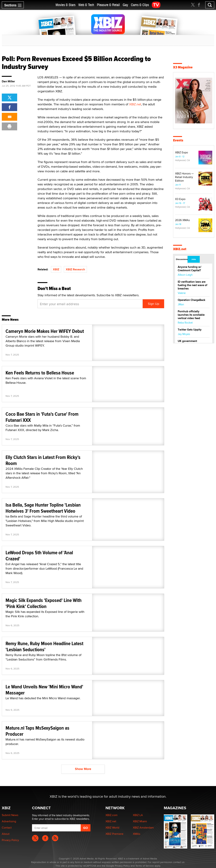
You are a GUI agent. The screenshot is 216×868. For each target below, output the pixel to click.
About (6, 834)
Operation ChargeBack (192, 300)
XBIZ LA (138, 815)
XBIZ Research (75, 269)
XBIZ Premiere (114, 834)
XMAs (137, 834)
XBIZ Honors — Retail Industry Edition (184, 177)
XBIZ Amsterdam (143, 828)
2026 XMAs (182, 220)
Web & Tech (86, 5)
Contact (7, 828)
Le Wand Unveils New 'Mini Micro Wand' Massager (44, 690)
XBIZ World (112, 828)
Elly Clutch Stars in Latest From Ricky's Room (43, 460)
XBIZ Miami (140, 821)
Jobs (194, 259)
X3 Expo (180, 199)
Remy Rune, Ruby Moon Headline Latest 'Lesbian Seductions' (44, 646)
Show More (83, 769)
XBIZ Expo (181, 152)
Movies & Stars (66, 5)
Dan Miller (8, 81)
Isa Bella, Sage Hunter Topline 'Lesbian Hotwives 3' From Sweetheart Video (43, 508)
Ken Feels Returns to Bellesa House (40, 373)
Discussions (182, 259)
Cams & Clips (140, 5)
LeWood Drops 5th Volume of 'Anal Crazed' (39, 556)
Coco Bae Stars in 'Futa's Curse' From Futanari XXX (42, 417)
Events (178, 140)
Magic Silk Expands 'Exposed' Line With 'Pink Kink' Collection (44, 603)
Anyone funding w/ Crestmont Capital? (190, 269)
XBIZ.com (111, 815)
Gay (125, 5)
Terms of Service (145, 866)
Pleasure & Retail (108, 5)
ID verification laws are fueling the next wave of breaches (192, 285)
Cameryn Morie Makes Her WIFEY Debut (45, 331)
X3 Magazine (183, 67)
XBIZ (56, 269)
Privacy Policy (10, 840)
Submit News (10, 815)
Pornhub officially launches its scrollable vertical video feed (191, 315)
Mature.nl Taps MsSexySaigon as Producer (37, 731)
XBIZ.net (135, 104)
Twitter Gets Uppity (190, 330)
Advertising (9, 821)
